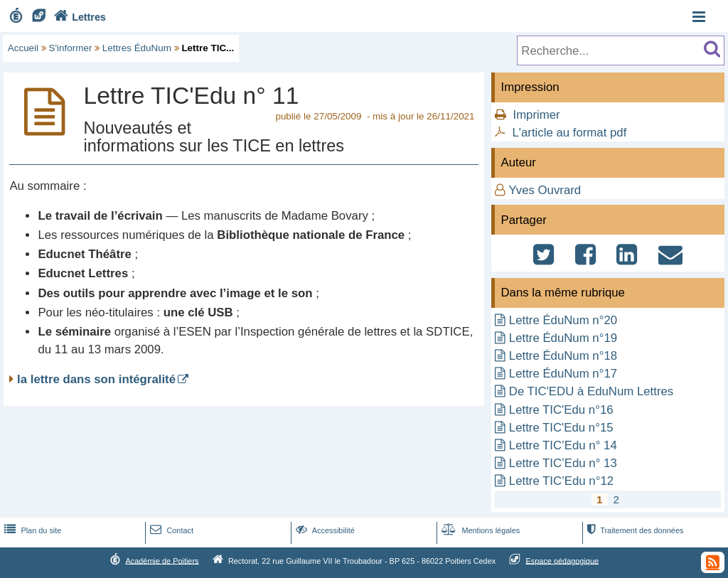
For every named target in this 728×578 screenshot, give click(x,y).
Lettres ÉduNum (137, 48)
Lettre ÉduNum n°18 (563, 356)
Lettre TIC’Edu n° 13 (563, 463)
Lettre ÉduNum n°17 (563, 374)
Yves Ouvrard (545, 190)
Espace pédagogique (563, 560)
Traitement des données (634, 530)
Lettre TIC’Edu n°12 (561, 481)
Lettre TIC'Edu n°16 (561, 410)
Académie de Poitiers (162, 560)
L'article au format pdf (569, 133)
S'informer (71, 48)
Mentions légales (479, 530)
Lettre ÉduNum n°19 (563, 338)
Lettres (78, 17)
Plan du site (31, 530)
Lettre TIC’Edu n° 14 (563, 445)
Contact (170, 530)
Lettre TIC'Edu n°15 (561, 428)
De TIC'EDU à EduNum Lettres (591, 391)
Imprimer (536, 115)
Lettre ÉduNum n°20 (563, 320)
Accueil (23, 48)
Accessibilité (324, 530)
